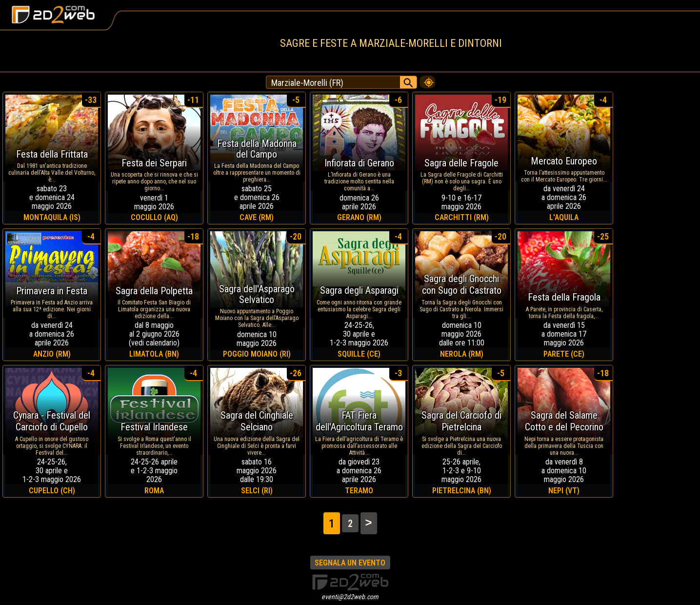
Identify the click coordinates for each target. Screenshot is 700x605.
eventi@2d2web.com (350, 597)
